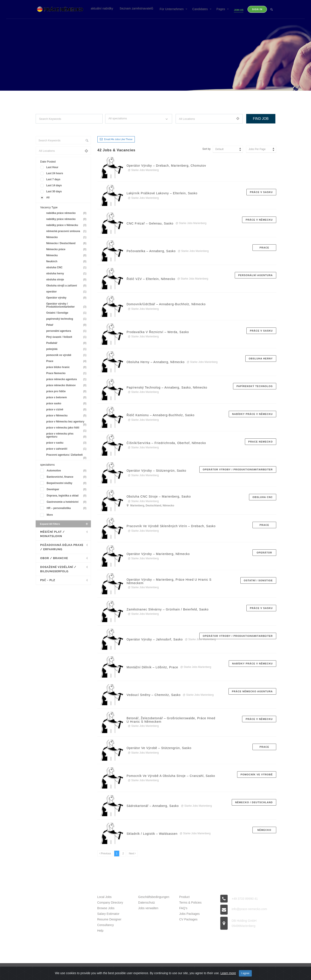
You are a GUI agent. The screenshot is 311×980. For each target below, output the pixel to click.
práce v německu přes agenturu (67, 435)
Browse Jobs (106, 908)
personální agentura (67, 331)
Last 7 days (53, 179)
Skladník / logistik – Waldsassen (152, 834)
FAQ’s (183, 908)
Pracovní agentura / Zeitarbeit (67, 456)
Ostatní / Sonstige (67, 313)
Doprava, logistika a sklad (67, 496)
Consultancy (106, 925)
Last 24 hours (55, 173)
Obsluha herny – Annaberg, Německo (156, 362)
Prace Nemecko (67, 373)
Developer (67, 489)
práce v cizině (67, 410)
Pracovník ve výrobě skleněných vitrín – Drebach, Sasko (171, 526)
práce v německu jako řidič (67, 428)
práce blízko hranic (67, 367)
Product (184, 897)
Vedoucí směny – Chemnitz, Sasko (154, 695)
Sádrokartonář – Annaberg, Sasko (153, 806)
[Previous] (105, 854)
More (50, 515)
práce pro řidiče (67, 391)
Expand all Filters (64, 524)
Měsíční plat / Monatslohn (52, 534)
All (48, 198)
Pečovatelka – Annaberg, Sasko (151, 251)
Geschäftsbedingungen (154, 897)
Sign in (257, 9)
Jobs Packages (190, 914)
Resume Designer (109, 919)
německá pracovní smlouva (67, 231)
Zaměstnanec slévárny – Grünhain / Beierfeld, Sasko (168, 609)
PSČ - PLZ (48, 580)
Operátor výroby (67, 298)
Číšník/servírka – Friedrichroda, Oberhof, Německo (166, 443)
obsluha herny (67, 274)
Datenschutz (147, 903)
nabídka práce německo (67, 213)
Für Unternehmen (172, 9)
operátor (67, 292)
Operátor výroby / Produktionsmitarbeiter (67, 305)
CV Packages (188, 919)
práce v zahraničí (67, 449)
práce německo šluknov (67, 385)
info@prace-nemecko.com (249, 909)
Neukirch (67, 262)
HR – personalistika (67, 508)
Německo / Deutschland (67, 243)
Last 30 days (54, 191)
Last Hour (52, 167)
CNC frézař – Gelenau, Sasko (150, 223)
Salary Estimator (108, 914)
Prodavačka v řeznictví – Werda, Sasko (158, 332)
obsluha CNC (67, 268)
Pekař (67, 325)
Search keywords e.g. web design (55, 127)
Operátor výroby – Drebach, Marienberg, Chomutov (166, 166)
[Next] (132, 854)
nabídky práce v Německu (67, 225)
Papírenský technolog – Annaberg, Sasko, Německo (167, 387)
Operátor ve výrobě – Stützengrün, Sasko (159, 748)
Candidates (200, 9)
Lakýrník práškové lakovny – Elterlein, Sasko (162, 193)
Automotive (67, 471)
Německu (67, 255)
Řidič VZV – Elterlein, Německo (151, 279)
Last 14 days (54, 185)
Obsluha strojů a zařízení (67, 286)
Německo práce (67, 249)
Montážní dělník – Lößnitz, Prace (152, 667)
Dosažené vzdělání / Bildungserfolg (58, 569)
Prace (67, 361)
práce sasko (67, 404)
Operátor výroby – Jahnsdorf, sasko (155, 639)
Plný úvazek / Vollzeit (67, 337)
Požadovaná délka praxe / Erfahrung (62, 547)
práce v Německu (67, 416)
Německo (67, 237)
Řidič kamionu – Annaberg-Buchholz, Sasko (161, 415)
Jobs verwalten (148, 908)
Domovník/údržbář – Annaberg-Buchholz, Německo (166, 304)
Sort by (206, 149)
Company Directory (110, 903)
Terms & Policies (190, 903)
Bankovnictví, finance (67, 477)
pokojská (67, 349)
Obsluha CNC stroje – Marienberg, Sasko (159, 496)
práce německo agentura (67, 379)
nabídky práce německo (67, 219)
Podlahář (67, 343)
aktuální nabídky (102, 8)
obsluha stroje (67, 280)
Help (100, 931)
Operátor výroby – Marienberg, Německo (158, 554)
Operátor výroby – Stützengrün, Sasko (156, 471)
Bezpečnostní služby (67, 483)
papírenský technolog (67, 319)
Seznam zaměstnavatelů (136, 8)
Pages (221, 9)
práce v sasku (67, 443)
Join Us (239, 10)
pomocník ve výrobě (67, 355)
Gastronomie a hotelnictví (67, 502)
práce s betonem (67, 398)
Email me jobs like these (118, 139)
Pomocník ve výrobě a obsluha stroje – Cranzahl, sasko (171, 776)
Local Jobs (104, 897)
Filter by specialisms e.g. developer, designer (131, 127)
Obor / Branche (54, 558)
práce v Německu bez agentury (67, 422)
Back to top (266, 972)
